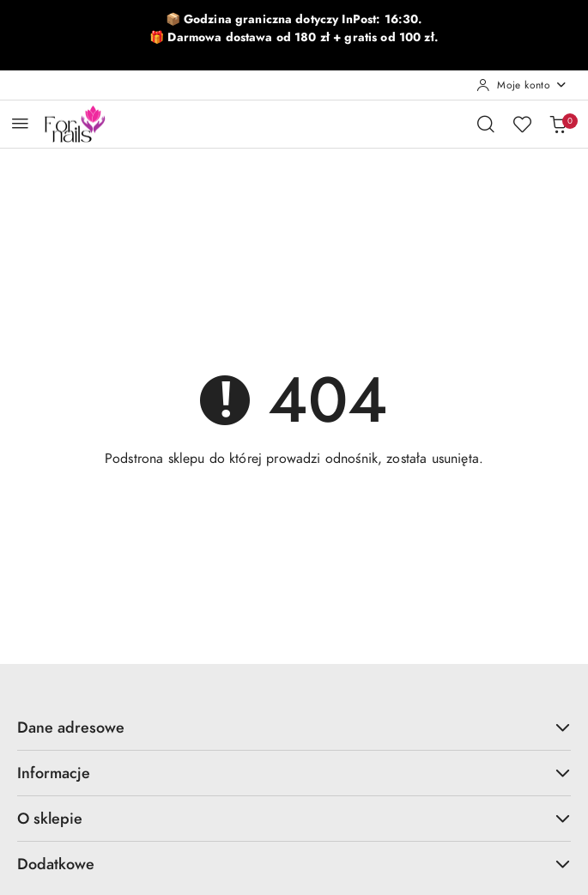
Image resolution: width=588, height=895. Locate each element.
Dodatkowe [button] (294, 864)
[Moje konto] (522, 85)
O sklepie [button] (294, 818)
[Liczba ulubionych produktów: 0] (522, 124)
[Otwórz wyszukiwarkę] (486, 124)
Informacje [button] (294, 773)
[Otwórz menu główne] (20, 123)
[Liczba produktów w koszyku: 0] (558, 124)
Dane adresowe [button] (294, 727)
